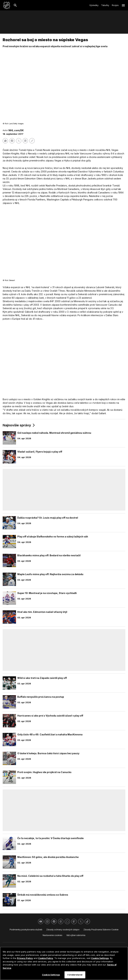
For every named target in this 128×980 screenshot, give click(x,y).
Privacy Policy (25, 958)
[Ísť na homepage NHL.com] (7, 5)
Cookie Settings (100, 958)
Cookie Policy (46, 958)
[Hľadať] (15, 5)
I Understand (75, 975)
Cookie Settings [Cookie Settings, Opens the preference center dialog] (51, 975)
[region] (64, 963)
